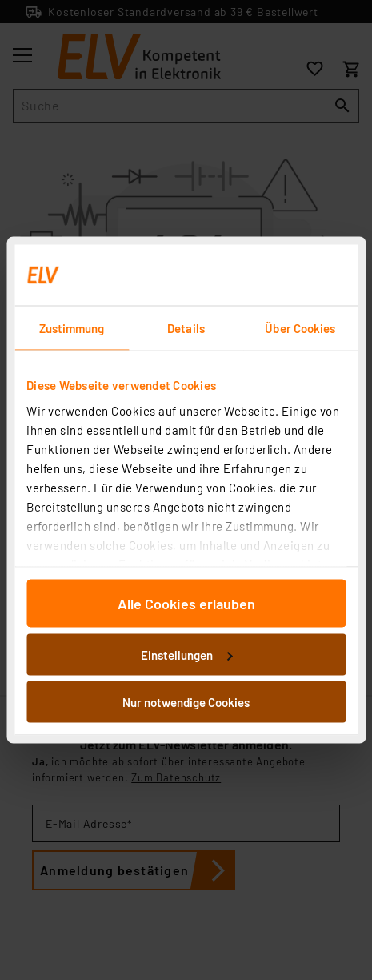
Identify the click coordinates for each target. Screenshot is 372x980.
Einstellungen (186, 654)
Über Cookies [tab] (300, 328)
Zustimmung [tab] (72, 328)
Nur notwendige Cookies (186, 702)
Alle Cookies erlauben (186, 604)
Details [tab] (186, 328)
